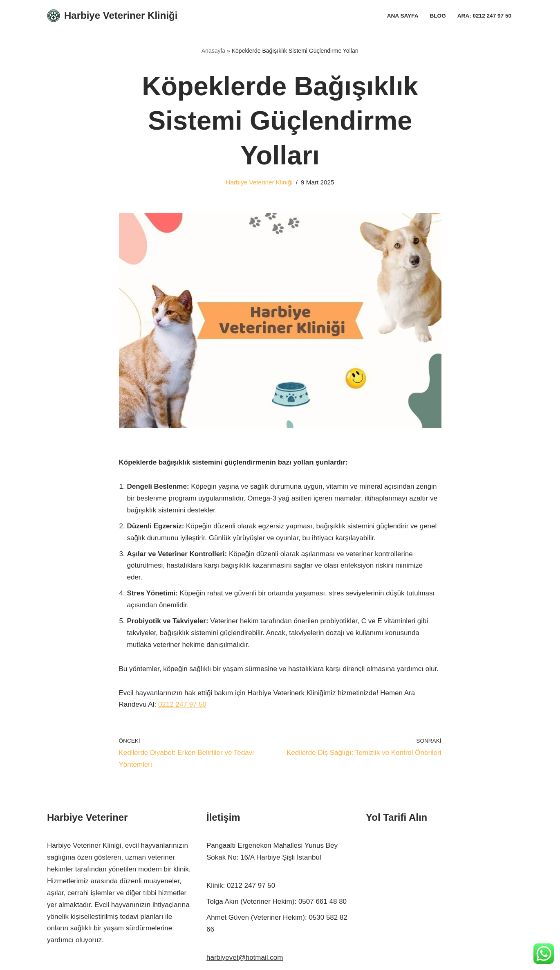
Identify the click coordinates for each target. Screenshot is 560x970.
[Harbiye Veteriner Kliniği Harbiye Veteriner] (112, 16)
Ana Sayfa (403, 16)
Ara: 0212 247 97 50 (484, 16)
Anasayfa (213, 51)
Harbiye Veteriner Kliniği (259, 182)
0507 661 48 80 (323, 902)
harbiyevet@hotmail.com (245, 958)
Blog (438, 16)
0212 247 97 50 (182, 704)
